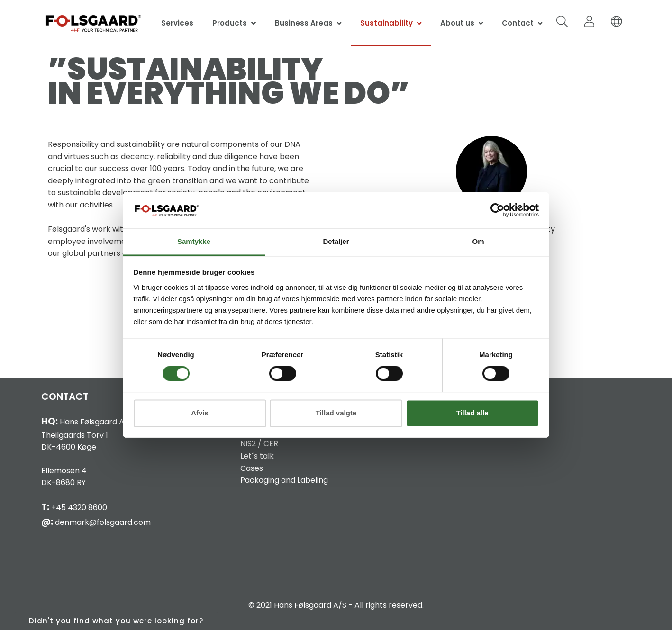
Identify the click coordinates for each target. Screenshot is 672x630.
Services (177, 23)
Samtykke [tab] (194, 241)
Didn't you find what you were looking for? (116, 621)
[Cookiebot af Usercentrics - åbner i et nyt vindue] (497, 210)
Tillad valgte (336, 413)
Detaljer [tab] (336, 241)
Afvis (200, 413)
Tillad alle (472, 413)
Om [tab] (478, 241)
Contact (518, 23)
